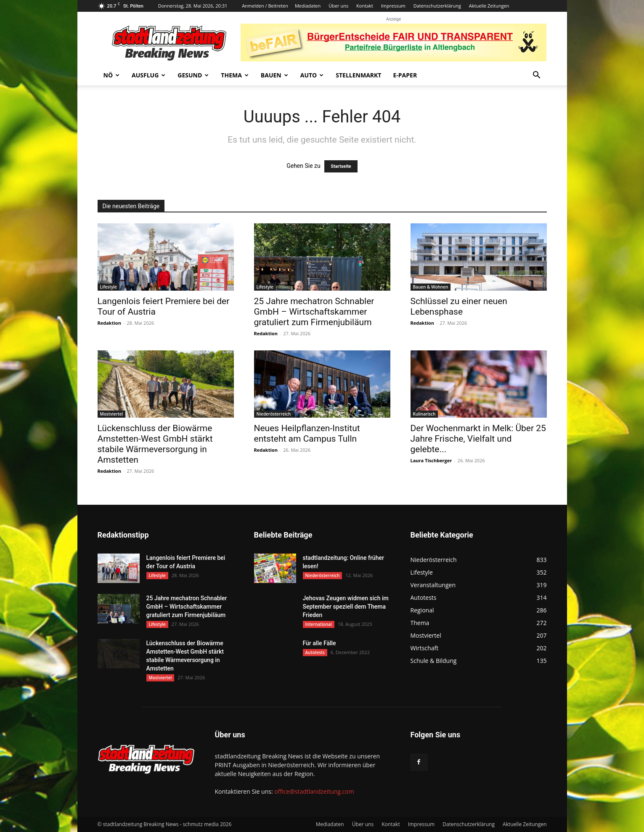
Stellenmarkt (358, 75)
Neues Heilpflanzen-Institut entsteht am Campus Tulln (307, 433)
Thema (235, 75)
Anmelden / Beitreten (265, 6)
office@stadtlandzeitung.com (314, 791)
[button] (537, 76)
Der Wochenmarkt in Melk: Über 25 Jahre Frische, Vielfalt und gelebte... (478, 439)
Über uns (338, 6)
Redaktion (109, 323)
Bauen (274, 75)
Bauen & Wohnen (431, 287)
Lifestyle (109, 287)
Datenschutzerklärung (437, 6)
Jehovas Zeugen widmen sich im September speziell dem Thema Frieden (346, 607)
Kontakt (365, 6)
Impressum (393, 6)
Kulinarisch (424, 414)
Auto (312, 75)
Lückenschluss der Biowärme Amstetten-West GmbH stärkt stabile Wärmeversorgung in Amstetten (155, 444)
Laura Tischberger (431, 460)
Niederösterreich (274, 414)
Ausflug (148, 75)
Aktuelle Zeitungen (489, 6)
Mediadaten (308, 6)
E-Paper (405, 75)
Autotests (315, 652)
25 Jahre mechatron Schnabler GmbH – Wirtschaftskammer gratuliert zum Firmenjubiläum (314, 312)
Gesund (193, 75)
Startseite (341, 166)
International (319, 624)
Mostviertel (112, 414)
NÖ (112, 75)
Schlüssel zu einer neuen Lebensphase (459, 306)
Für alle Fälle (319, 643)
